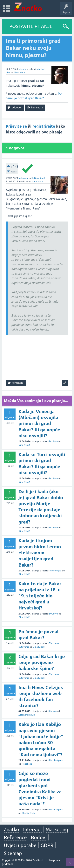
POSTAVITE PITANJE (31, 26)
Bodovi (39, 837)
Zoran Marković (27, 715)
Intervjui (32, 829)
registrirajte (44, 126)
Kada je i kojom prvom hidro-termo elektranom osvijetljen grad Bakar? (40, 553)
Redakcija (27, 764)
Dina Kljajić (24, 445)
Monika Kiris (28, 813)
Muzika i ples (56, 760)
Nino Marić (20, 73)
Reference (15, 837)
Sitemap (13, 853)
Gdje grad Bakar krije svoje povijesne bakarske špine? (42, 662)
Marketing (57, 829)
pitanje (23, 69)
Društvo (54, 441)
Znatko (11, 829)
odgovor (24, 178)
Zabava (53, 711)
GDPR (47, 845)
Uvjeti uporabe (20, 845)
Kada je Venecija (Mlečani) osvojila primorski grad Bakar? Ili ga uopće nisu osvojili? (39, 424)
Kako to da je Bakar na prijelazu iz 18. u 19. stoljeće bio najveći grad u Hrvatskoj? (40, 596)
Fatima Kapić (39, 178)
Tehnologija (55, 571)
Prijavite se (16, 126)
